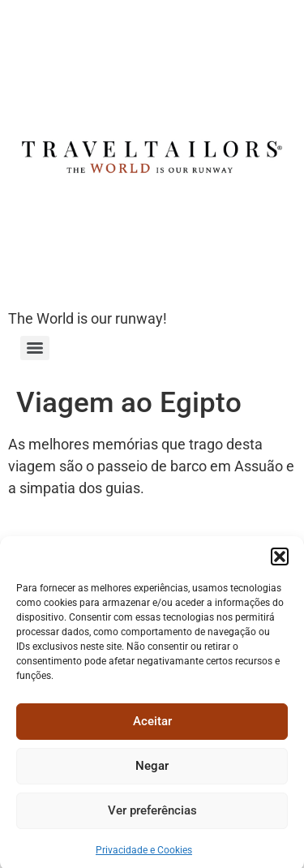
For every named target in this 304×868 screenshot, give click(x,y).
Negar (152, 774)
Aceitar (152, 729)
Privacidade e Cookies (144, 857)
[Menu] (35, 348)
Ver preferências (152, 819)
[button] (280, 564)
